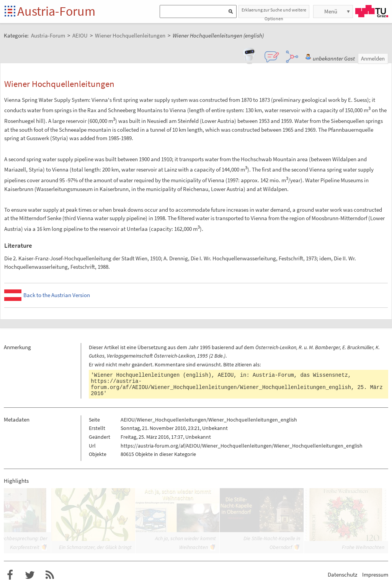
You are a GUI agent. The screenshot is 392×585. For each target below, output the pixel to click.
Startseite (11, 12)
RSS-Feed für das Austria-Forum (50, 575)
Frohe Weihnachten (363, 547)
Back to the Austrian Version (57, 295)
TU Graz (372, 11)
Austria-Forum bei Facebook (10, 575)
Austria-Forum (56, 11)
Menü (331, 11)
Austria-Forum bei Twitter (30, 575)
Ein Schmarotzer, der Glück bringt (95, 547)
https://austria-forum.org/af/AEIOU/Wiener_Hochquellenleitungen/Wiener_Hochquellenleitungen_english (221, 384)
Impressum (375, 574)
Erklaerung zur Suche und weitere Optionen (274, 12)
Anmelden (373, 58)
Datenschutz (342, 574)
